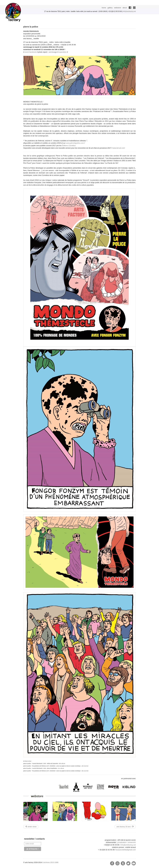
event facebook (30, 52)
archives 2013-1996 (51, 862)
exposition (63, 52)
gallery (110, 8)
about (125, 8)
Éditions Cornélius (69, 145)
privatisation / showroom (127, 842)
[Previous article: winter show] (31, 827)
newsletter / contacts (34, 839)
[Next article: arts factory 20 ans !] (125, 827)
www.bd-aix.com (119, 148)
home (104, 8)
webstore (118, 8)
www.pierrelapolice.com (75, 143)
